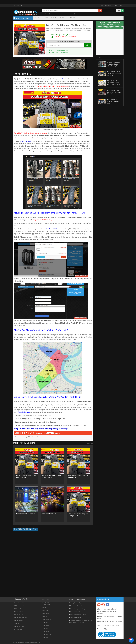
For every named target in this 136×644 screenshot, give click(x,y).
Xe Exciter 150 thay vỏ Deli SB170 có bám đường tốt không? (113, 64)
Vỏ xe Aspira (45, 614)
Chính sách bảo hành (75, 618)
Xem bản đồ (110, 28)
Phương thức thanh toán (76, 606)
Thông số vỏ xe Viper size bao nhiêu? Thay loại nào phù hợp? (114, 92)
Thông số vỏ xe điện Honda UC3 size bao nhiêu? (113, 101)
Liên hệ (122, 6)
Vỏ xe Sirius (45, 623)
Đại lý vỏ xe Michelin (19, 606)
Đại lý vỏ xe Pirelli (49, 18)
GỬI (87, 45)
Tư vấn (115, 6)
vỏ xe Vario (83, 14)
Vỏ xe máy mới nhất (19, 603)
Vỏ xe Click (45, 628)
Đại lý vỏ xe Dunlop (19, 609)
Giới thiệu (44, 608)
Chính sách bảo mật (75, 612)
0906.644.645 (72, 37)
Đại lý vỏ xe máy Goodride (20, 618)
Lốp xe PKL (17, 624)
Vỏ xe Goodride (18, 630)
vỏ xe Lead (90, 14)
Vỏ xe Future (45, 631)
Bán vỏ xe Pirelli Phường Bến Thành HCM (66, 18)
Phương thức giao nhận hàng (77, 609)
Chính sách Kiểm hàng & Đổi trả (78, 615)
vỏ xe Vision (69, 14)
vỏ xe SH (76, 14)
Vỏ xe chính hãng (39, 18)
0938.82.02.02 (61, 37)
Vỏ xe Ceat (45, 611)
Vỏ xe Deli (45, 637)
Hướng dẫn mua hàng (75, 603)
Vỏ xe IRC (45, 617)
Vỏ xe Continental (47, 634)
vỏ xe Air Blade (61, 14)
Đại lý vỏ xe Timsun (19, 627)
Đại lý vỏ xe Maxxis (19, 615)
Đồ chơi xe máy (18, 6)
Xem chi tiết (65, 53)
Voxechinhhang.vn (26, 642)
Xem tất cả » (90, 443)
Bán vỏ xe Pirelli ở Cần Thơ (51, 514)
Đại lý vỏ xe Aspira (19, 621)
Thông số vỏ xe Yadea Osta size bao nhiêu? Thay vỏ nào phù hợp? (113, 83)
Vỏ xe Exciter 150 (46, 620)
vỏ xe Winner (52, 14)
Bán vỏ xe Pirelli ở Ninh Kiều (26, 514)
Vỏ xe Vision (45, 626)
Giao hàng (108, 6)
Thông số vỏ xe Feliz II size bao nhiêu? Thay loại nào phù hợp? (114, 73)
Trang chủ (100, 6)
